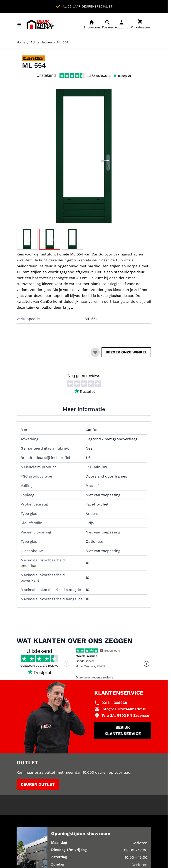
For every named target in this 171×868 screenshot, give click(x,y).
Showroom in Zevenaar (99, 6)
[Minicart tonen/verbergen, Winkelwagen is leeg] (140, 25)
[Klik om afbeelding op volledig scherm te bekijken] (84, 156)
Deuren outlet (38, 784)
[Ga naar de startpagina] (40, 25)
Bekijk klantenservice (123, 730)
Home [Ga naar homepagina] (21, 42)
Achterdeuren (41, 42)
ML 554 (63, 42)
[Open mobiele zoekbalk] (107, 25)
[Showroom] (92, 25)
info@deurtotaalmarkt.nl (124, 709)
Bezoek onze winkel (126, 352)
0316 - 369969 (114, 703)
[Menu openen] (19, 25)
